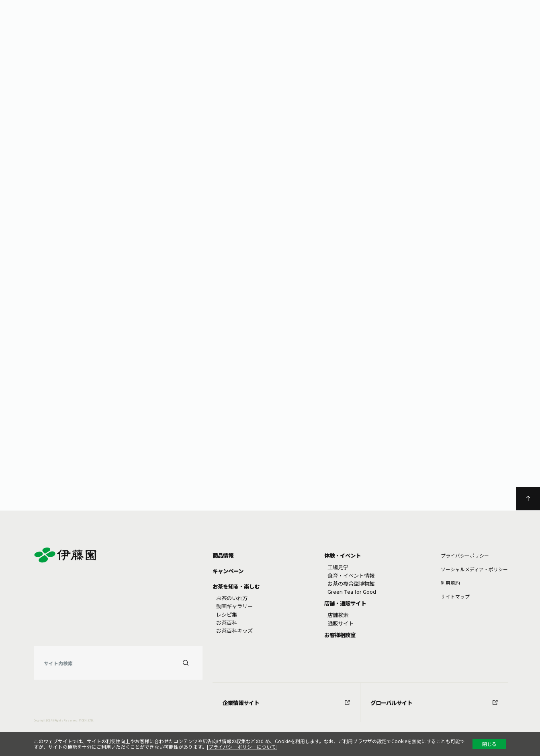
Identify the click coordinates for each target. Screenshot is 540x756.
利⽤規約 (450, 583)
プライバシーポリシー (465, 555)
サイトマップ (455, 596)
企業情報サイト (286, 703)
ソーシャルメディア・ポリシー (474, 569)
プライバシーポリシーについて (242, 747)
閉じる (489, 744)
